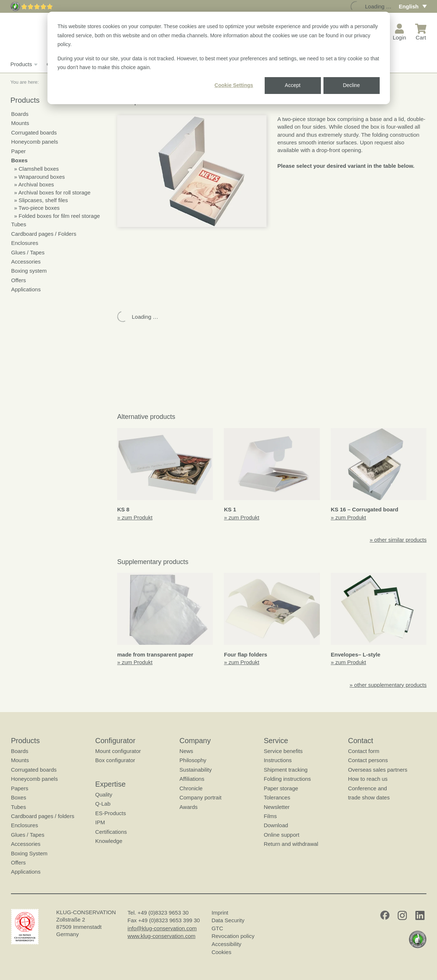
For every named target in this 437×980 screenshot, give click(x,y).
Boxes (20, 160)
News (186, 751)
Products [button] (23, 64)
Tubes (19, 224)
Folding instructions (287, 779)
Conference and (367, 788)
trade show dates (369, 797)
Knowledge (108, 841)
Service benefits (283, 751)
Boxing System (29, 853)
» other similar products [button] (398, 540)
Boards (20, 114)
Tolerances (277, 797)
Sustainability (195, 770)
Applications (26, 289)
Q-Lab (103, 804)
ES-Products (110, 813)
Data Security (228, 920)
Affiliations (192, 779)
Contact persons (368, 760)
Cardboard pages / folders (43, 816)
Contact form (364, 751)
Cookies (221, 952)
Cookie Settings (234, 85)
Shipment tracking (285, 770)
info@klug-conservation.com (162, 928)
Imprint (220, 913)
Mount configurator (118, 751)
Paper (19, 151)
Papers (20, 788)
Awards (188, 807)
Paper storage (281, 788)
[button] (192, 171)
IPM (100, 822)
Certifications (111, 832)
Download (276, 825)
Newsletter (277, 807)
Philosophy (193, 760)
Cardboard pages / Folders (44, 234)
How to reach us (368, 779)
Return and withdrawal (291, 844)
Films (270, 816)
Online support (281, 835)
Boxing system (29, 271)
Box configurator (115, 760)
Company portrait (200, 797)
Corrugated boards (34, 133)
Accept (293, 85)
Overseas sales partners (378, 770)
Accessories (26, 262)
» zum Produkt (135, 517)
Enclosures (25, 243)
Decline (351, 85)
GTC (217, 928)
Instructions (278, 760)
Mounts (20, 123)
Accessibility (226, 944)
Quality (103, 794)
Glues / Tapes (28, 252)
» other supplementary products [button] (388, 685)
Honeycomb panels (35, 142)
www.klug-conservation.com (161, 936)
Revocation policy (233, 936)
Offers (19, 280)
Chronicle (191, 788)
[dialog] (219, 58)
